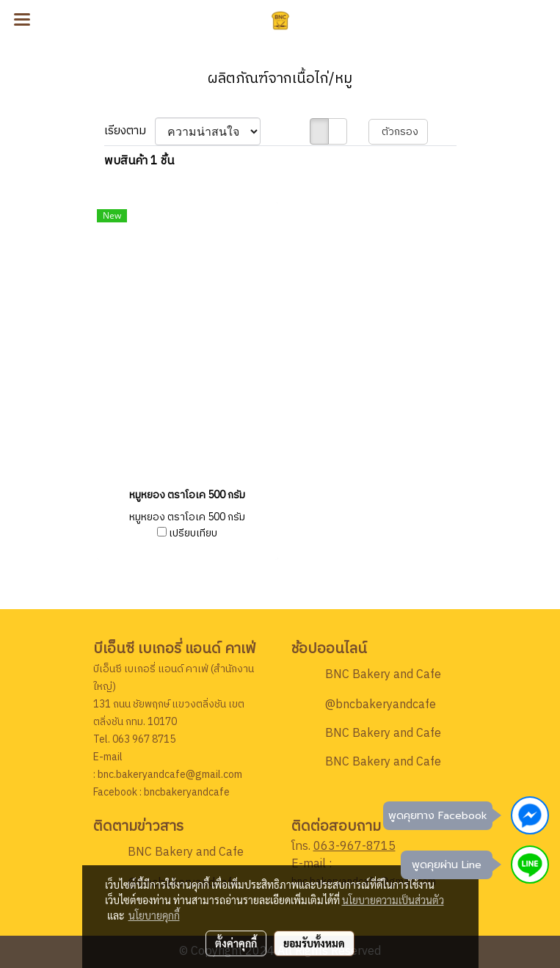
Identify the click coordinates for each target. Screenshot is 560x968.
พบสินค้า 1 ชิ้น (139, 161)
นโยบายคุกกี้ (154, 915)
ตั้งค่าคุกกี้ (236, 943)
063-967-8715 (354, 847)
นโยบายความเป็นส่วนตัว (393, 900)
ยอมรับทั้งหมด (314, 943)
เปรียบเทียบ (193, 534)
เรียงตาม (130, 131)
